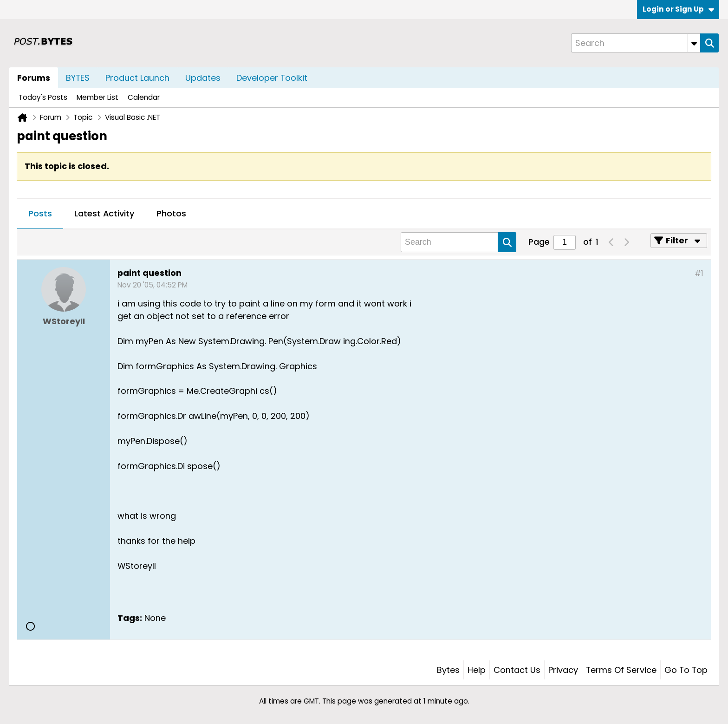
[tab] (40, 214)
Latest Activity (104, 213)
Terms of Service (621, 670)
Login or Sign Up (678, 9)
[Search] (636, 43)
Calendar (144, 97)
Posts (40, 213)
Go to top (686, 670)
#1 (699, 273)
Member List (97, 97)
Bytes (448, 670)
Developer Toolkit (272, 78)
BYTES (78, 78)
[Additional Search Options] (694, 43)
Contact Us (517, 670)
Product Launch (137, 78)
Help (477, 670)
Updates (203, 78)
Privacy (563, 670)
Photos (171, 213)
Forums (34, 78)
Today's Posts (43, 97)
